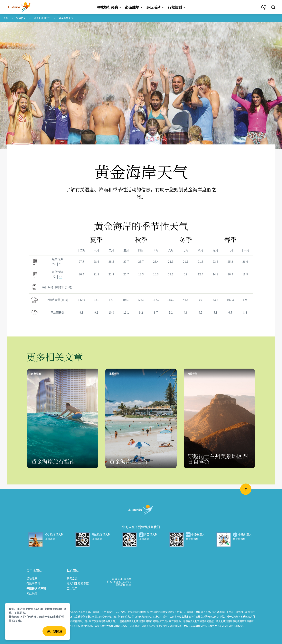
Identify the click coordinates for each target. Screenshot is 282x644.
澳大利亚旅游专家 (78, 583)
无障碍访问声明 (36, 588)
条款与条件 (33, 583)
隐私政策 (32, 578)
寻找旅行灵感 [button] (109, 7)
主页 (5, 18)
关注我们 (72, 588)
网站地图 (32, 593)
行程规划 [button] (177, 7)
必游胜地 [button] (134, 7)
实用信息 (21, 18)
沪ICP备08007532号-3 (119, 582)
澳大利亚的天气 (42, 18)
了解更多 (20, 613)
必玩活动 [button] (155, 7)
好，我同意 (54, 631)
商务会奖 (72, 578)
